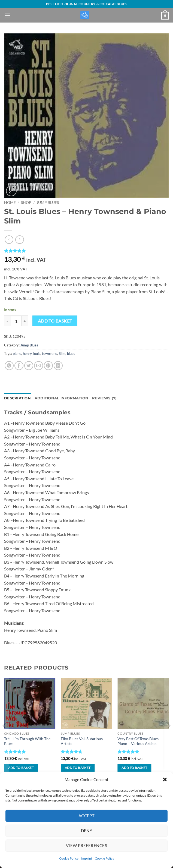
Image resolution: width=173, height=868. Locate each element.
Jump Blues (48, 203)
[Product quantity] (16, 321)
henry (27, 353)
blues (71, 353)
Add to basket (55, 321)
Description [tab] (17, 398)
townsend (50, 353)
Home (10, 203)
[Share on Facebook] (19, 366)
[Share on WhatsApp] (9, 366)
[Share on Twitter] (29, 366)
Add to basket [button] (21, 768)
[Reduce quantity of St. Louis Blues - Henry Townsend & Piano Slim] (7, 321)
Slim (62, 353)
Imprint (87, 858)
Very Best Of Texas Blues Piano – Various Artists (138, 741)
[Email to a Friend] (39, 366)
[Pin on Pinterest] (48, 366)
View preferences (86, 845)
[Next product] (9, 240)
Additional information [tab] (62, 398)
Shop (26, 203)
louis (37, 353)
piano (17, 353)
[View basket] (165, 16)
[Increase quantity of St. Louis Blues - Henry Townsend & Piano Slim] (25, 321)
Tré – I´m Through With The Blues (27, 741)
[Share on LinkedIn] (58, 366)
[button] (165, 779)
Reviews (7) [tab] (104, 398)
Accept (87, 816)
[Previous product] (19, 240)
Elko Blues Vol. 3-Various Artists (82, 741)
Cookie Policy (69, 858)
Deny (87, 831)
